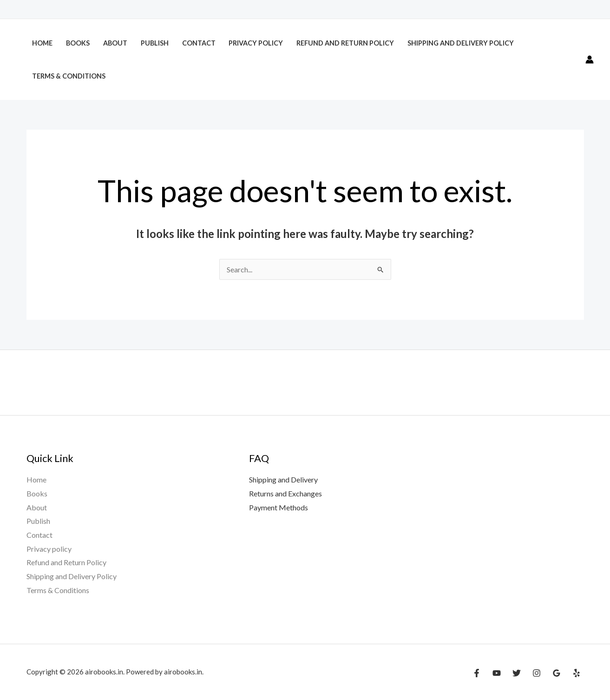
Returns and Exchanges (285, 493)
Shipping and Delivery (283, 479)
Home (42, 43)
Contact (199, 43)
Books (78, 43)
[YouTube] (497, 673)
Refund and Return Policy (345, 43)
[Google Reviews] (557, 673)
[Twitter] (517, 673)
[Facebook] (477, 673)
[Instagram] (537, 673)
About (115, 43)
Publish (155, 43)
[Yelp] (577, 673)
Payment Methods (279, 507)
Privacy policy (256, 43)
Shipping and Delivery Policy (461, 43)
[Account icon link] (590, 59)
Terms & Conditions (69, 76)
